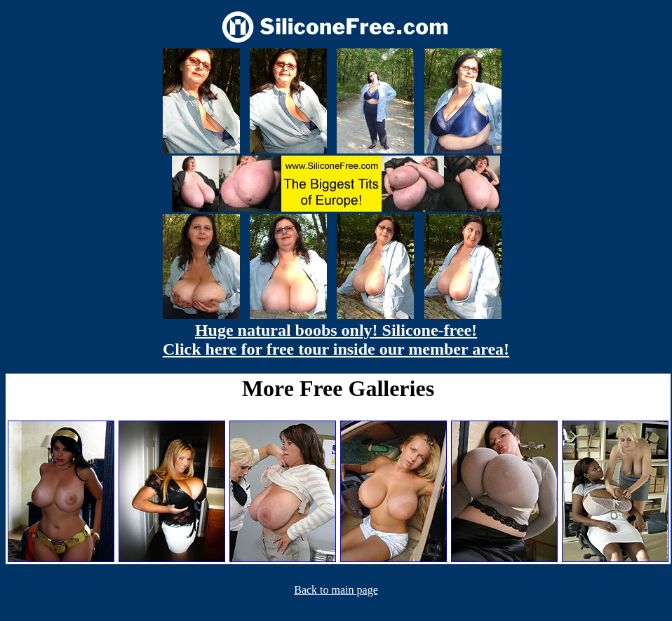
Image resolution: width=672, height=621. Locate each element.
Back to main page (336, 590)
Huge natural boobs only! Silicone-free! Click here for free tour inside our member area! (336, 340)
